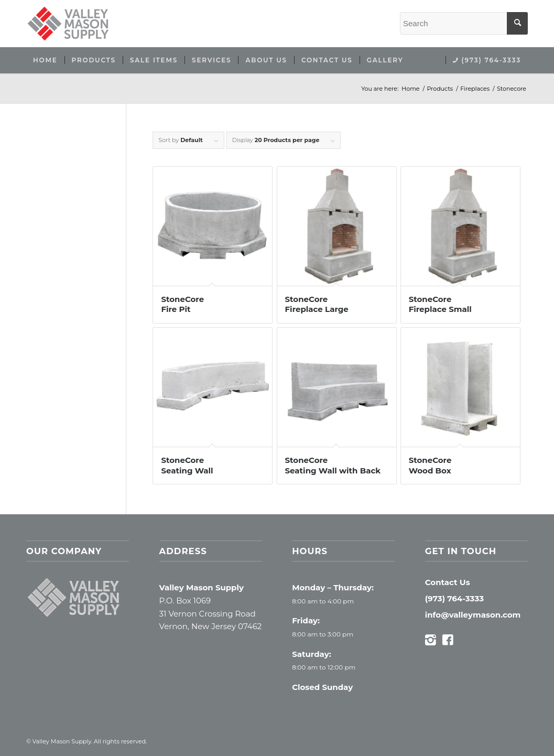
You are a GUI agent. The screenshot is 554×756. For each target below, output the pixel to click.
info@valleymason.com (473, 615)
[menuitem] (45, 60)
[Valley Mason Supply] (68, 24)
